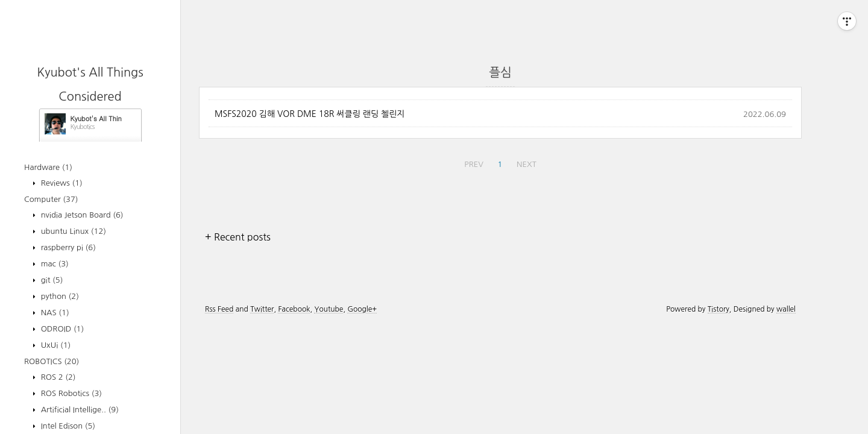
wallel (786, 309)
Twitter (262, 309)
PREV (474, 164)
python (59, 296)
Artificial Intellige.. (79, 410)
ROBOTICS (52, 361)
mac (54, 264)
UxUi (55, 345)
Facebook (294, 309)
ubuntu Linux (72, 231)
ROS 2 (57, 377)
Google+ (362, 309)
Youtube (329, 309)
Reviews (61, 183)
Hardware (48, 167)
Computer (51, 199)
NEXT (527, 164)
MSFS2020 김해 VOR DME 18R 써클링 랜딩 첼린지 (310, 114)
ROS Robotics (70, 393)
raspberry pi (67, 247)
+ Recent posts (238, 237)
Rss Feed (219, 309)
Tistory (719, 309)
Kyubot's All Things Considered (96, 118)
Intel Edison (67, 426)
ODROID (61, 329)
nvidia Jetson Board (81, 215)
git (51, 280)
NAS (54, 313)
